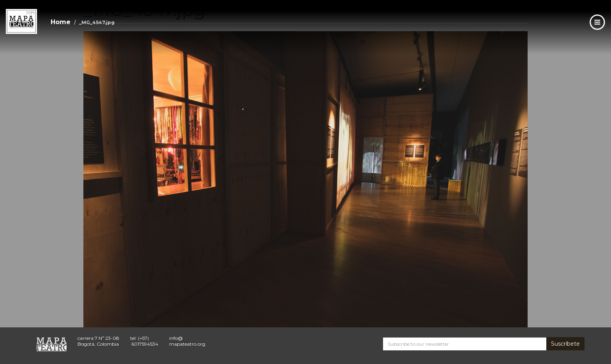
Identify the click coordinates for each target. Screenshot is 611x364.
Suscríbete (565, 344)
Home (61, 22)
